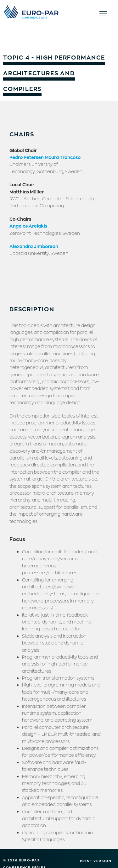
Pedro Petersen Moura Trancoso (45, 157)
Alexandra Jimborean (34, 246)
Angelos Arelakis (28, 226)
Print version (96, 861)
